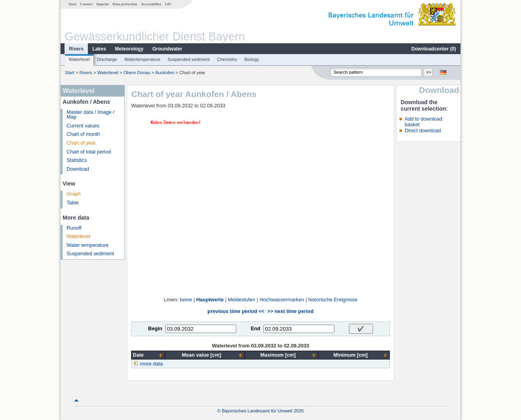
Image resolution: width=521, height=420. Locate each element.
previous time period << (236, 311)
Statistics (77, 160)
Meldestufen (242, 300)
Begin (155, 329)
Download (78, 169)
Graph (74, 194)
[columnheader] (148, 355)
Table (73, 203)
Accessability (151, 4)
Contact (86, 4)
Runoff (74, 228)
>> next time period (290, 311)
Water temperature (88, 245)
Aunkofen (165, 73)
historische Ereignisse (333, 300)
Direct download (423, 131)
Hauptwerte (210, 300)
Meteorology (129, 49)
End (255, 329)
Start (73, 4)
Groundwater (167, 49)
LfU (168, 4)
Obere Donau (137, 73)
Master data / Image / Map (90, 115)
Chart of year (81, 143)
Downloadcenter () (434, 49)
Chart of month (83, 134)
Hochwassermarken (282, 300)
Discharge (107, 59)
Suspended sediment (189, 59)
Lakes (99, 49)
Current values (83, 126)
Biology (252, 59)
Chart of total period (89, 152)
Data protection (125, 4)
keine (186, 300)
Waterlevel (79, 59)
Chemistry (227, 59)
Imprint (102, 4)
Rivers (76, 49)
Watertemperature (142, 59)
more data (151, 364)
